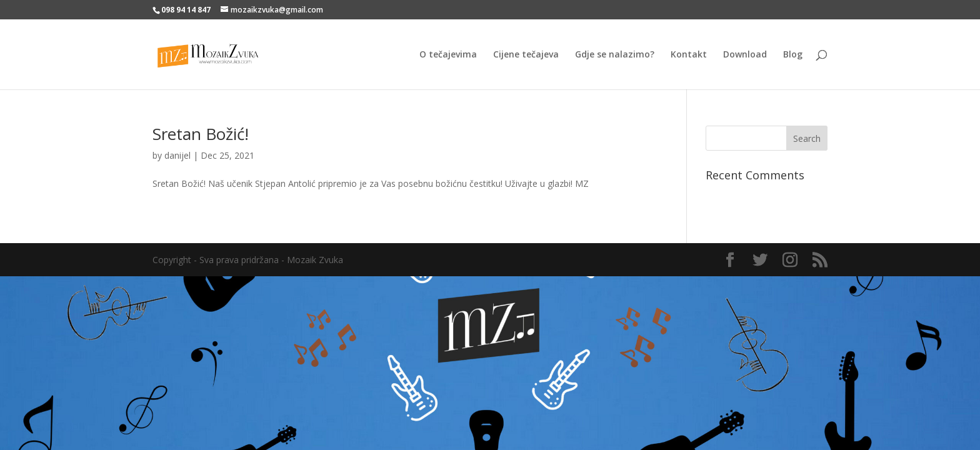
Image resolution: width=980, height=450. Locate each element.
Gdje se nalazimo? (615, 55)
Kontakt (689, 55)
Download (745, 55)
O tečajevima (448, 55)
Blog (793, 55)
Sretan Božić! (201, 134)
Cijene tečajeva (526, 55)
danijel (177, 155)
